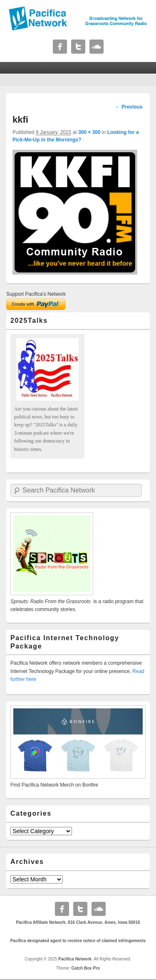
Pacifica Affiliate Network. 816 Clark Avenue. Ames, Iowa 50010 (78, 922)
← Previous (129, 107)
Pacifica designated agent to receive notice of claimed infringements (78, 941)
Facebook (60, 47)
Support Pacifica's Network (36, 294)
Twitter (78, 47)
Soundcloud (97, 47)
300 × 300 (89, 132)
